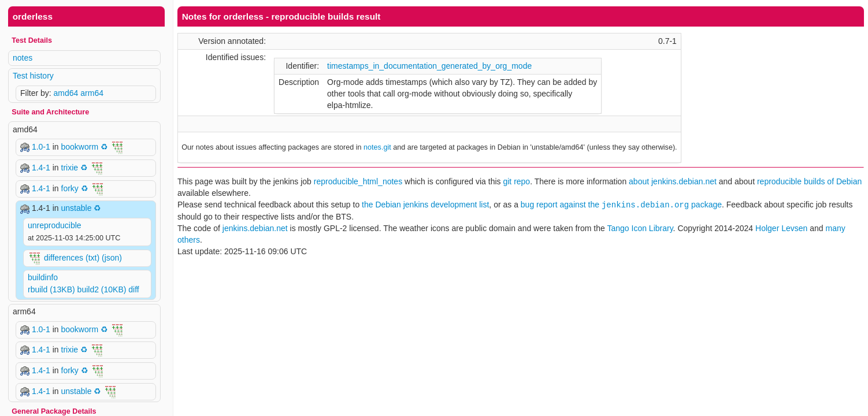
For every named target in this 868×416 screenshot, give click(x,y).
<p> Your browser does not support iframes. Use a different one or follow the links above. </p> (521, 208)
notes (23, 58)
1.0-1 (42, 147)
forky (70, 188)
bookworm (80, 147)
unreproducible (55, 225)
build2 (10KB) (102, 289)
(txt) (92, 257)
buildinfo (43, 277)
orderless (33, 16)
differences (64, 257)
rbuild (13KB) (51, 289)
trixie (70, 168)
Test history (33, 76)
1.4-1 (42, 168)
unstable (76, 208)
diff (133, 289)
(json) (112, 257)
